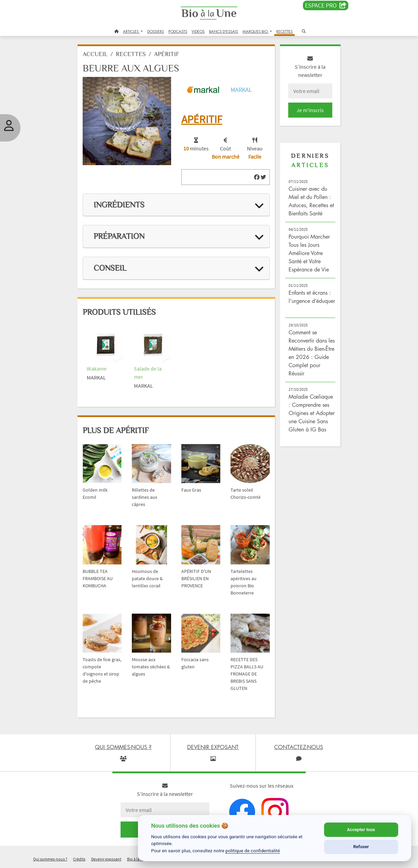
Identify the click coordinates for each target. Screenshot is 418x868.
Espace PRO (326, 5)
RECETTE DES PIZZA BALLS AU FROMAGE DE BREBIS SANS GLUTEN (247, 674)
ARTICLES (131, 31)
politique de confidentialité (253, 851)
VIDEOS (198, 31)
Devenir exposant (106, 859)
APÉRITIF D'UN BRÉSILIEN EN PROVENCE (196, 578)
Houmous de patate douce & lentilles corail (147, 578)
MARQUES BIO (256, 31)
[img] (257, 177)
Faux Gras (191, 490)
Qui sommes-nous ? (50, 859)
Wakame (97, 369)
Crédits (79, 859)
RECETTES (284, 31)
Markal (241, 90)
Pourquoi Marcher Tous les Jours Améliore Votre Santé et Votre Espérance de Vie (309, 253)
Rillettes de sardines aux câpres (144, 497)
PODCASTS (178, 31)
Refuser (361, 847)
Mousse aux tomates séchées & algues (151, 667)
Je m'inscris (310, 110)
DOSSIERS (156, 31)
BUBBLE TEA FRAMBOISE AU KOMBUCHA (98, 578)
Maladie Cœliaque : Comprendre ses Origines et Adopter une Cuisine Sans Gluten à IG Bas (312, 413)
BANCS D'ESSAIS (224, 31)
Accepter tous (361, 830)
